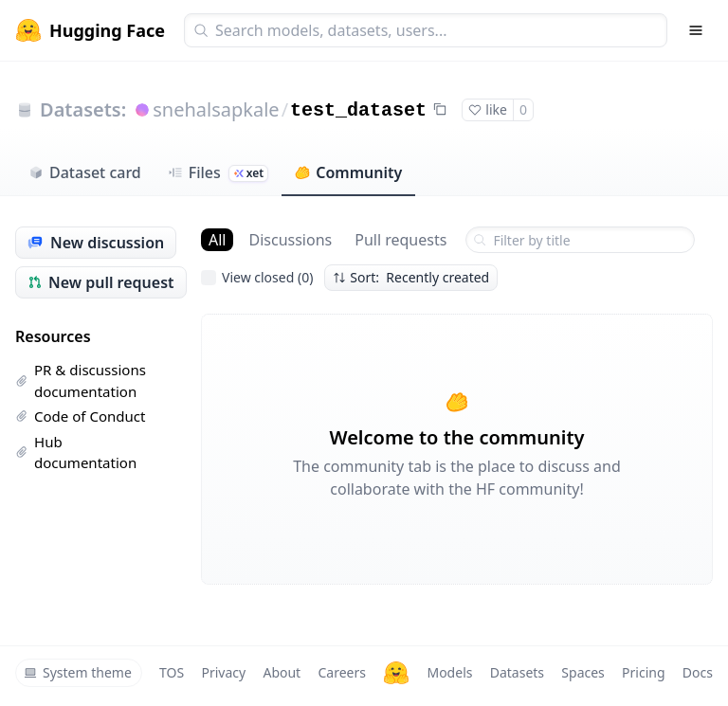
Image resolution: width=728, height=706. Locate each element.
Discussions (290, 240)
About (282, 672)
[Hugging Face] (396, 673)
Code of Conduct (80, 416)
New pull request (101, 282)
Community (348, 172)
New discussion (96, 243)
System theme (78, 672)
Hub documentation (76, 453)
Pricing (643, 672)
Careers (341, 672)
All (217, 240)
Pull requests (400, 240)
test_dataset (358, 110)
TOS (172, 672)
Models (449, 672)
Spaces (582, 672)
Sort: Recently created (411, 277)
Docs (698, 672)
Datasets (517, 672)
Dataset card (85, 172)
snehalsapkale (216, 109)
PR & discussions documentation (81, 380)
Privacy (223, 672)
